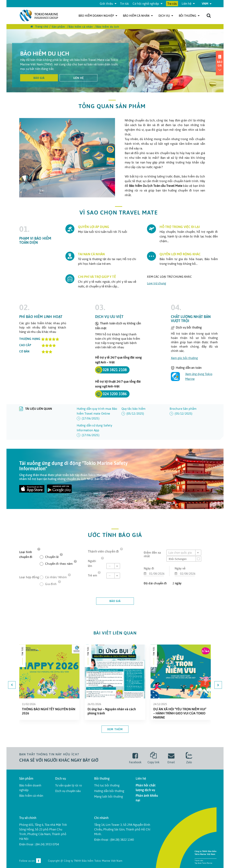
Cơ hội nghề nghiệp (148, 4)
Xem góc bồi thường (184, 358)
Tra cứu (172, 4)
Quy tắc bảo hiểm (142, 411)
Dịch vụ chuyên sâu (68, 791)
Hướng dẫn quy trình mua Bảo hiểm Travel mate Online (97, 414)
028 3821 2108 (115, 370)
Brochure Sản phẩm (190, 411)
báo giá (115, 601)
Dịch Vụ (166, 16)
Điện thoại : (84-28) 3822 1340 (114, 840)
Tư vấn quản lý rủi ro (69, 785)
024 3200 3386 (115, 394)
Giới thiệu (108, 4)
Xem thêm (115, 729)
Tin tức (125, 4)
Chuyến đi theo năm (59, 563)
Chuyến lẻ (52, 557)
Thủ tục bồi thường (107, 785)
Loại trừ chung (157, 283)
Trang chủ (39, 26)
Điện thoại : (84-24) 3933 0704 (39, 844)
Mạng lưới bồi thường (109, 797)
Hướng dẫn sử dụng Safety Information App (97, 431)
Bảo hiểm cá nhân (138, 16)
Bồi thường (189, 16)
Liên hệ (188, 4)
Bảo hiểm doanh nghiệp (98, 16)
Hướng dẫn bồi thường (109, 791)
